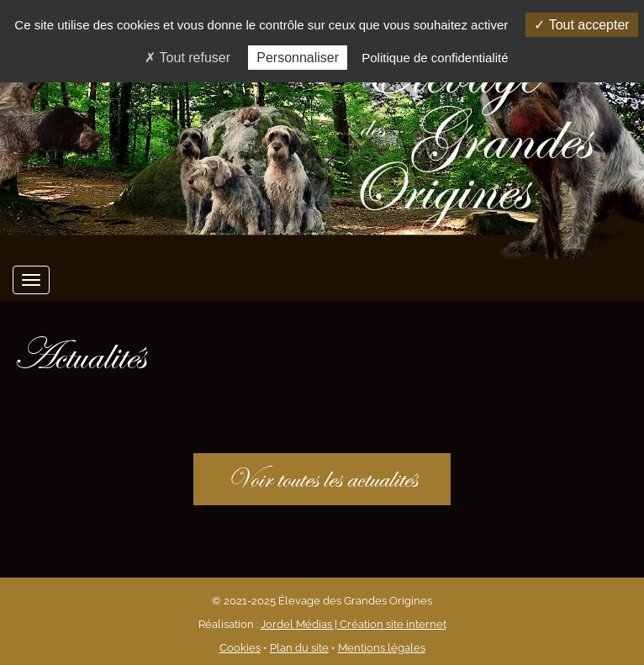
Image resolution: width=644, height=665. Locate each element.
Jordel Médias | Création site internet (354, 624)
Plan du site (299, 648)
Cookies (240, 648)
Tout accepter (581, 25)
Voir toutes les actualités (322, 479)
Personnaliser (298, 58)
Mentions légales (382, 648)
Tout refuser (187, 58)
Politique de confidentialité (435, 58)
